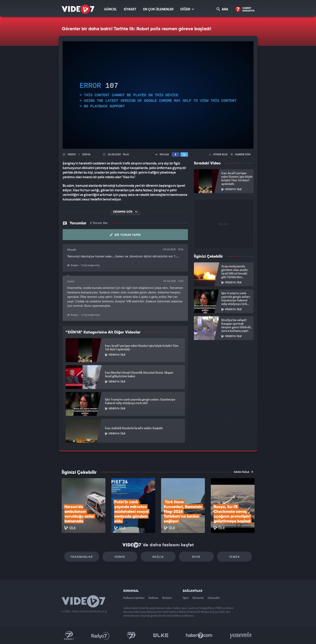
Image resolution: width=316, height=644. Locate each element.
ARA (222, 9)
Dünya (120, 557)
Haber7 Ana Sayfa (245, 9)
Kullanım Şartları (134, 598)
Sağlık (158, 557)
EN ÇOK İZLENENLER (158, 9)
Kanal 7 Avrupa (131, 635)
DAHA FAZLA (244, 472)
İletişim (167, 598)
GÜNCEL (110, 9)
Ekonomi (198, 598)
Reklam (153, 598)
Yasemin (241, 635)
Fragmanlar (82, 557)
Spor (196, 557)
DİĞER (187, 9)
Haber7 (199, 635)
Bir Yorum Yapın (125, 235)
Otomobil (214, 598)
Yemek (234, 557)
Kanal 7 (69, 635)
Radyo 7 (100, 635)
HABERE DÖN (241, 155)
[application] (158, 95)
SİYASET (130, 9)
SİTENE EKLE (218, 155)
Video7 (72, 155)
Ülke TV (161, 635)
